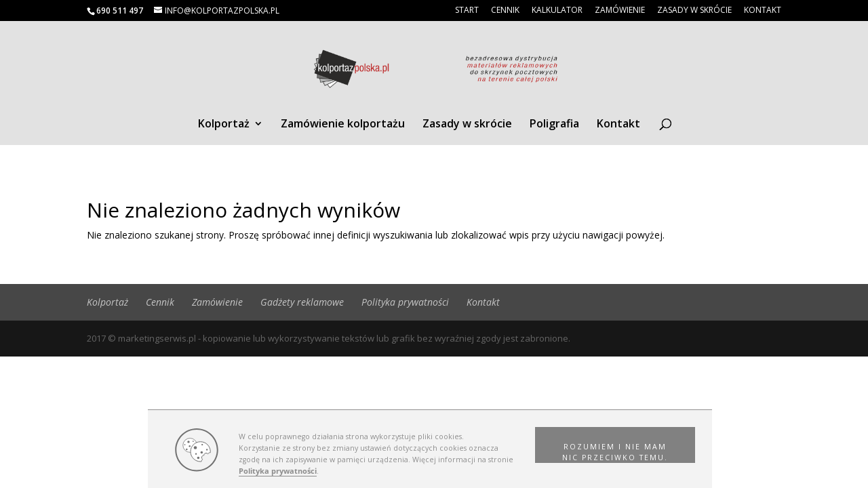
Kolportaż (224, 125)
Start (467, 11)
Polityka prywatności (278, 471)
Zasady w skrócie (694, 11)
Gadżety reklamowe (302, 302)
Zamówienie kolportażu (343, 125)
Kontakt (763, 11)
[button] (615, 445)
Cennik (505, 11)
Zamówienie (620, 11)
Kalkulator (557, 11)
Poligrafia (554, 125)
